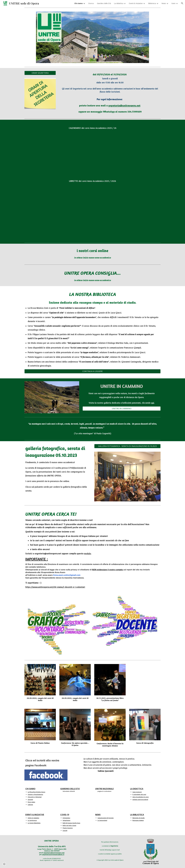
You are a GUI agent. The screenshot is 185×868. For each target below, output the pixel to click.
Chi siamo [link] (79, 3)
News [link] (164, 3)
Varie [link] (173, 3)
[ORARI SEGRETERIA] (40, 73)
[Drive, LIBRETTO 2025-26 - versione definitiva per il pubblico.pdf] (92, 213)
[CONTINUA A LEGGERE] (92, 371)
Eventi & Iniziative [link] (136, 3)
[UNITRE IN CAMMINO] (122, 409)
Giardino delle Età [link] (104, 3)
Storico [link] (91, 3)
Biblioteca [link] (152, 3)
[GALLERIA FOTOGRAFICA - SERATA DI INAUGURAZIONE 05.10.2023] (127, 446)
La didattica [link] (119, 3)
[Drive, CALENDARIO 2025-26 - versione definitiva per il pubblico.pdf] (92, 152)
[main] (110, 93)
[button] (182, 3)
